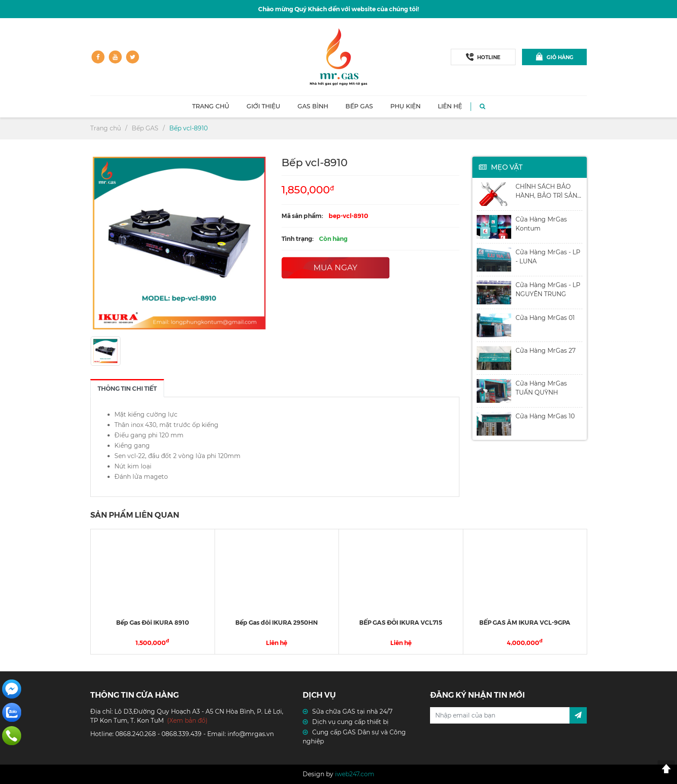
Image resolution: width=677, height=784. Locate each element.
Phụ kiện (405, 106)
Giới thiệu (263, 106)
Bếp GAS (359, 106)
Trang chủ (211, 106)
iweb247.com (355, 774)
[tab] (127, 388)
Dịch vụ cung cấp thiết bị (350, 722)
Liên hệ (450, 106)
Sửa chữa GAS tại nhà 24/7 (352, 711)
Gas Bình (313, 106)
